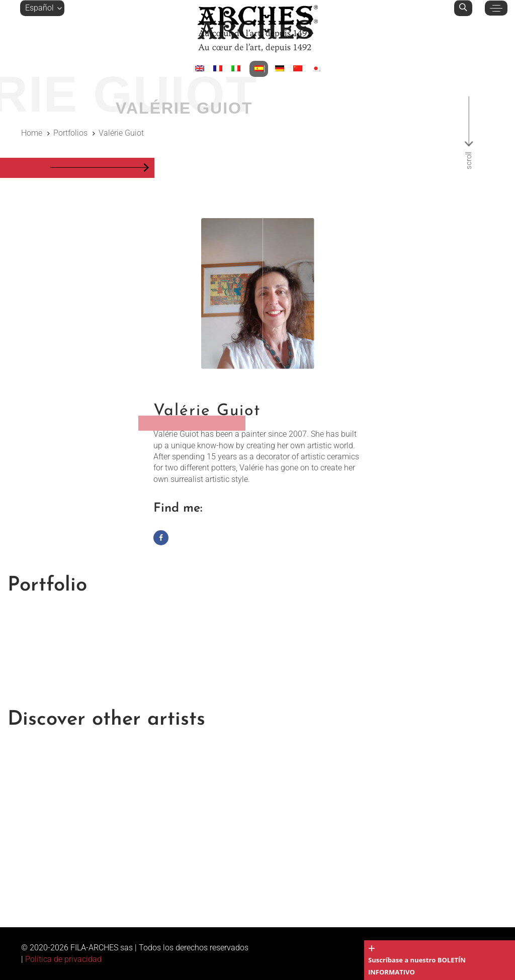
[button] (42, 8)
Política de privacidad (63, 959)
